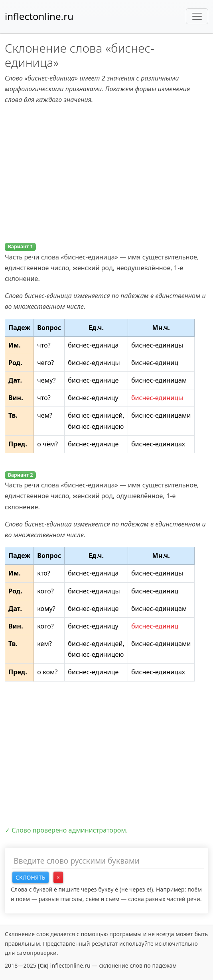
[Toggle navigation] (197, 16)
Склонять (31, 877)
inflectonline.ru (39, 16)
